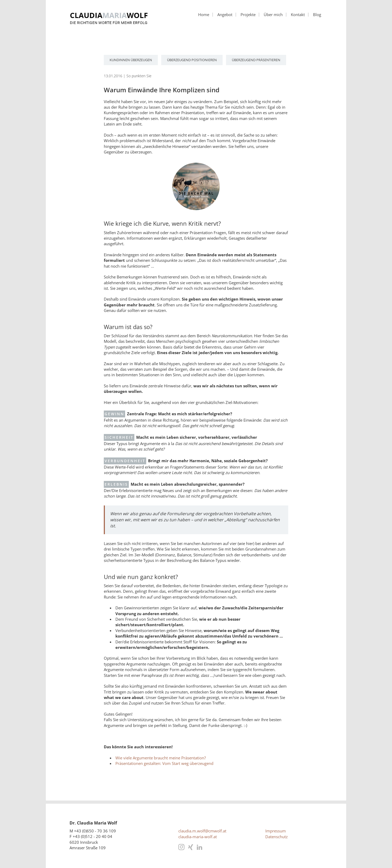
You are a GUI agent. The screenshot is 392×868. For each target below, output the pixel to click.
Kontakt (298, 15)
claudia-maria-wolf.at (198, 837)
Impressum (276, 831)
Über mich (273, 15)
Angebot (225, 15)
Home (204, 15)
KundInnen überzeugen (131, 60)
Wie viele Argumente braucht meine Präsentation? (161, 758)
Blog (317, 15)
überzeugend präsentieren (256, 60)
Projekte (248, 15)
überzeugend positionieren (192, 60)
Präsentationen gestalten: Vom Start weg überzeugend (164, 763)
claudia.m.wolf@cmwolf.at (202, 831)
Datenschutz (276, 837)
